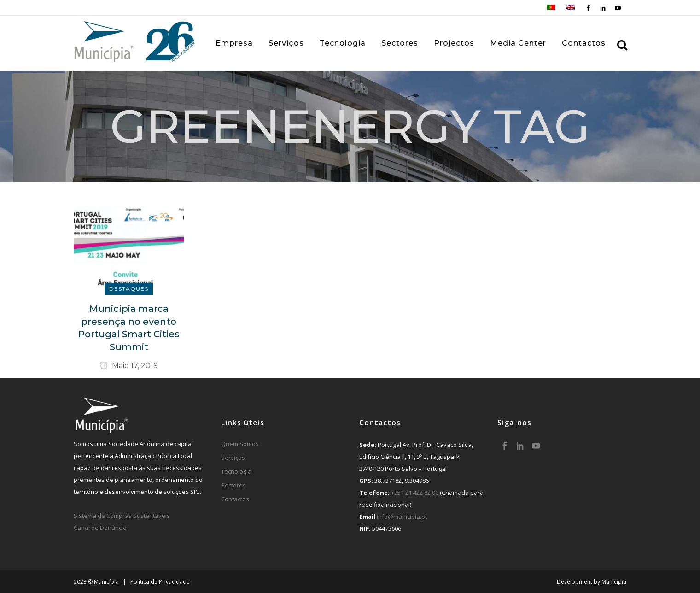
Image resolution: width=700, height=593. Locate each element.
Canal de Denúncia (100, 528)
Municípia (614, 582)
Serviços (233, 458)
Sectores (233, 485)
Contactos (235, 499)
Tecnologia (236, 471)
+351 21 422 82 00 (415, 493)
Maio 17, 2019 (129, 366)
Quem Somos (240, 444)
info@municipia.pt (402, 517)
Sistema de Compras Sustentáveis (122, 516)
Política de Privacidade (160, 582)
